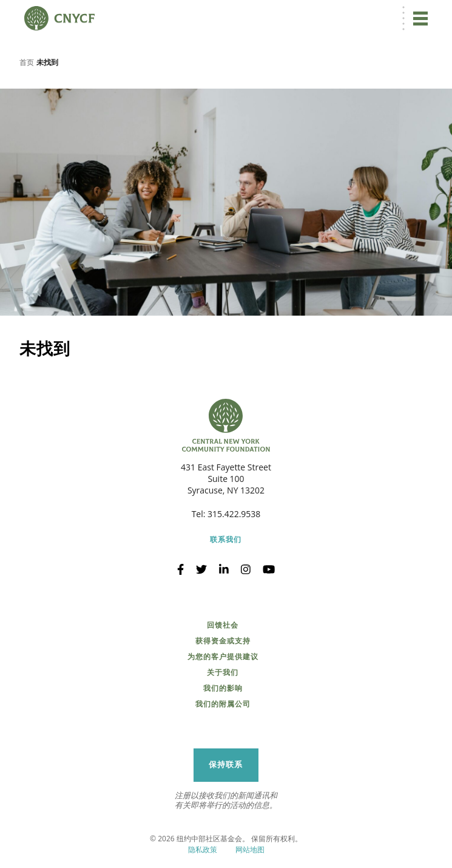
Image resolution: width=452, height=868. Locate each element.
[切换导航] (420, 18)
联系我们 (226, 540)
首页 (27, 62)
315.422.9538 (234, 514)
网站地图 (250, 849)
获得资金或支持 (223, 641)
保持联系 (226, 765)
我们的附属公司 (223, 704)
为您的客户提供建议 (223, 657)
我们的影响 (223, 688)
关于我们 (223, 673)
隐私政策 (203, 849)
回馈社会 (223, 625)
